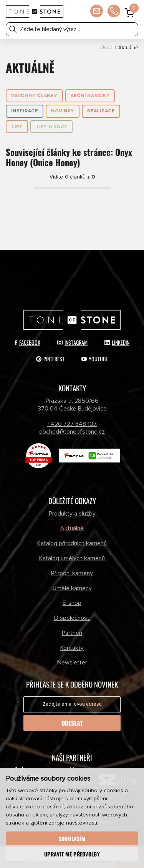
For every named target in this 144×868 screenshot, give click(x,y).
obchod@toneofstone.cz (72, 432)
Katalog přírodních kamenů (72, 543)
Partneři (72, 633)
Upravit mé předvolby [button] (72, 854)
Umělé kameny (72, 588)
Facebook (27, 342)
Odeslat (72, 723)
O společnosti (72, 618)
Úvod (107, 48)
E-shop (72, 603)
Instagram (72, 342)
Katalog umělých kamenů (72, 558)
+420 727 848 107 (72, 424)
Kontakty (72, 648)
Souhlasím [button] (72, 839)
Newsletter (72, 663)
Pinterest (50, 359)
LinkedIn (117, 342)
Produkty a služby (72, 514)
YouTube (95, 359)
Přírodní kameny (72, 573)
